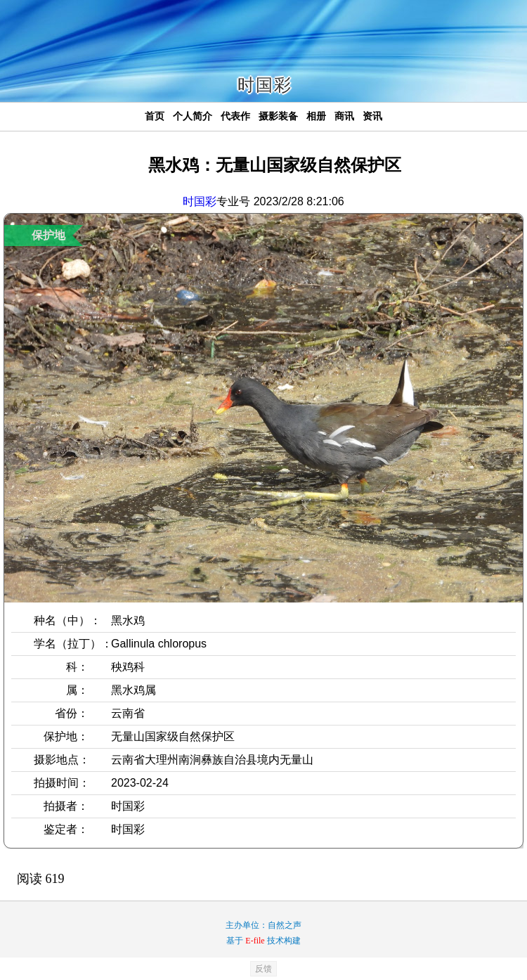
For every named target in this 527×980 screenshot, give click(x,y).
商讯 (344, 116)
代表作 (235, 116)
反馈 (263, 969)
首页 (155, 116)
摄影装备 (278, 116)
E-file (255, 941)
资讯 (372, 116)
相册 (316, 116)
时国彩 (200, 201)
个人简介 (193, 116)
